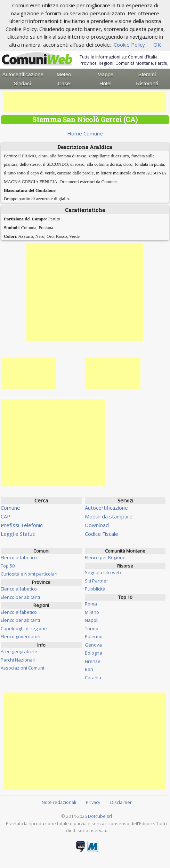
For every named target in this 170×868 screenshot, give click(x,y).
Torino (92, 628)
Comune (10, 508)
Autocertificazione (23, 74)
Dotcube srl (100, 816)
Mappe (105, 74)
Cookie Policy (129, 45)
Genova (93, 645)
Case (64, 83)
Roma (91, 604)
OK (157, 45)
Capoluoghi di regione (24, 628)
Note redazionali (59, 802)
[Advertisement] (85, 102)
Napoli (92, 620)
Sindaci (22, 83)
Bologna (94, 653)
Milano (92, 612)
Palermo (94, 636)
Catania (93, 678)
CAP (6, 516)
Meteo (64, 74)
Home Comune (85, 133)
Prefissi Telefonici (22, 525)
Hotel (106, 83)
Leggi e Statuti (18, 534)
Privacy (93, 802)
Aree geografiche (19, 651)
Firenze (93, 661)
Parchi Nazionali (18, 660)
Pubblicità (95, 589)
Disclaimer (121, 802)
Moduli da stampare (109, 516)
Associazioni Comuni (22, 668)
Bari (89, 669)
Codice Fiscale (102, 534)
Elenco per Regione (105, 557)
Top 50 (8, 566)
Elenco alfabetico (19, 557)
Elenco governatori (21, 636)
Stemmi (147, 74)
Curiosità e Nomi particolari (29, 574)
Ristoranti (147, 83)
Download (97, 525)
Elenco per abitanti (20, 597)
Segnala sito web (103, 572)
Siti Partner (96, 581)
